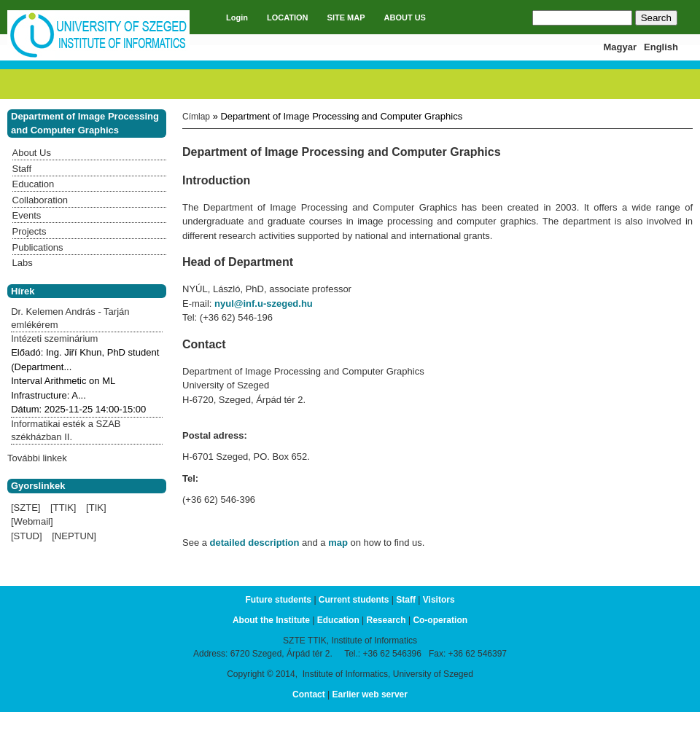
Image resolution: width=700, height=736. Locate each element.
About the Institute (271, 620)
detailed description (255, 543)
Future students (278, 600)
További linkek (37, 458)
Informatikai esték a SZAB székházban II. (66, 430)
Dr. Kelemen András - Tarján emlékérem (70, 318)
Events (27, 215)
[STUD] (27, 536)
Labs (23, 263)
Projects (30, 231)
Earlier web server (370, 694)
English (661, 47)
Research (386, 620)
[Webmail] (32, 521)
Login (237, 17)
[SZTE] (26, 508)
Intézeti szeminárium (54, 338)
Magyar (621, 47)
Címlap (196, 117)
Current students (354, 600)
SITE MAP (346, 17)
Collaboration (40, 200)
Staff (22, 169)
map (338, 543)
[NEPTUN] (74, 536)
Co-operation (440, 620)
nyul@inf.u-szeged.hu (264, 304)
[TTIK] (63, 508)
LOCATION (288, 17)
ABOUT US (405, 17)
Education (34, 184)
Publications (38, 247)
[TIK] (96, 508)
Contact (309, 694)
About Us (32, 153)
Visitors (439, 600)
